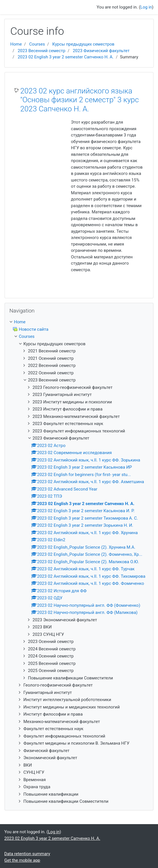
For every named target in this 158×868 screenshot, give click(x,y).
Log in (146, 7)
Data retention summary (27, 854)
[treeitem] (79, 322)
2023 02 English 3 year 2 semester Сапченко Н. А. (66, 57)
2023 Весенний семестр (41, 51)
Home (16, 44)
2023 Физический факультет (101, 51)
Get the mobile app (22, 860)
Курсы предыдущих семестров (83, 44)
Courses (37, 44)
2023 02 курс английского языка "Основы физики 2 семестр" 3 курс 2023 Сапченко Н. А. (80, 100)
